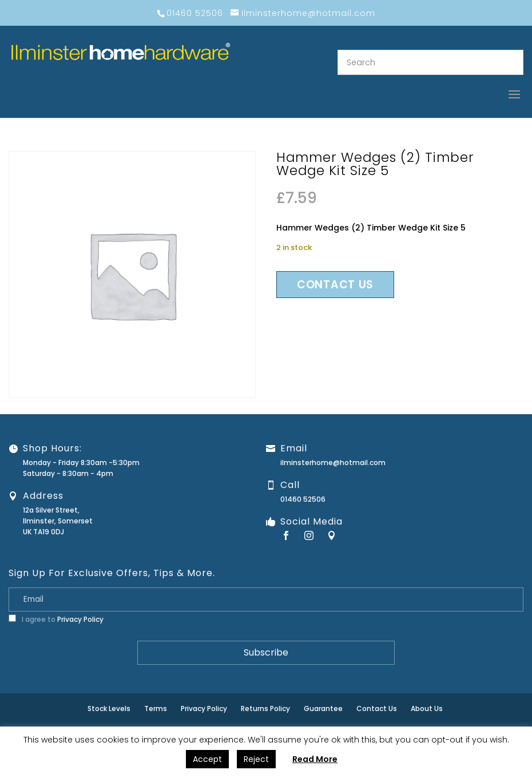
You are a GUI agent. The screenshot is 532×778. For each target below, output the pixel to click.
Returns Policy (265, 708)
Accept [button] (207, 759)
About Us (427, 708)
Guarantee (323, 708)
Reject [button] (256, 759)
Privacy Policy (80, 619)
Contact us (335, 285)
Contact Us (377, 708)
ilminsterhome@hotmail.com (333, 463)
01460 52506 (303, 499)
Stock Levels (109, 708)
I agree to (56, 619)
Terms (156, 708)
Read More (315, 759)
